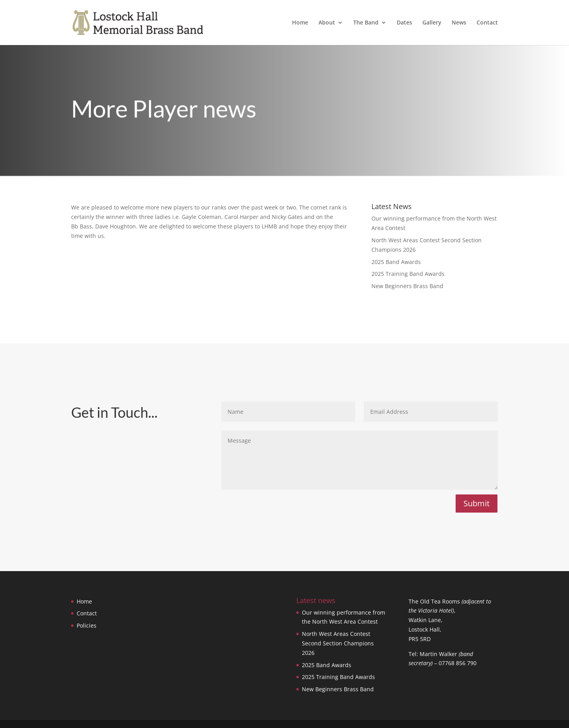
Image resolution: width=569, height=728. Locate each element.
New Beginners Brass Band (407, 286)
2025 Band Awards (396, 262)
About (327, 23)
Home (300, 23)
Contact (487, 23)
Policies (87, 625)
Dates (404, 23)
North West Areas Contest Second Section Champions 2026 (338, 643)
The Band (366, 23)
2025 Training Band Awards (408, 274)
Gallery (432, 23)
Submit (477, 503)
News (459, 23)
